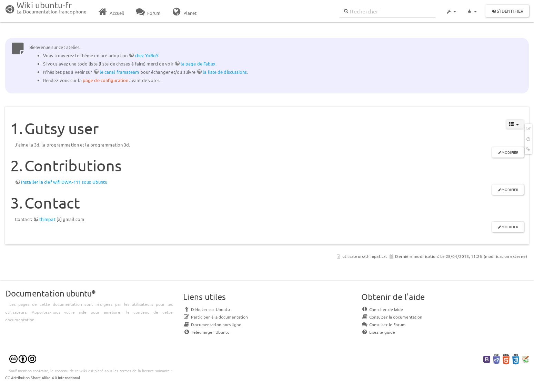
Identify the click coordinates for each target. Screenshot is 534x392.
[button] (451, 8)
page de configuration (105, 80)
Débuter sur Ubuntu (206, 309)
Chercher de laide (382, 309)
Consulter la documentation (392, 317)
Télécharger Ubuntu (206, 332)
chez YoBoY (147, 55)
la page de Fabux (198, 64)
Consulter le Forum (384, 324)
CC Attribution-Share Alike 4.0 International (43, 378)
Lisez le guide (378, 332)
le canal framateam (119, 72)
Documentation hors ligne (212, 324)
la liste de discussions (225, 72)
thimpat (47, 219)
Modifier (510, 152)
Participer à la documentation (215, 317)
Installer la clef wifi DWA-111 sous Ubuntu (64, 182)
